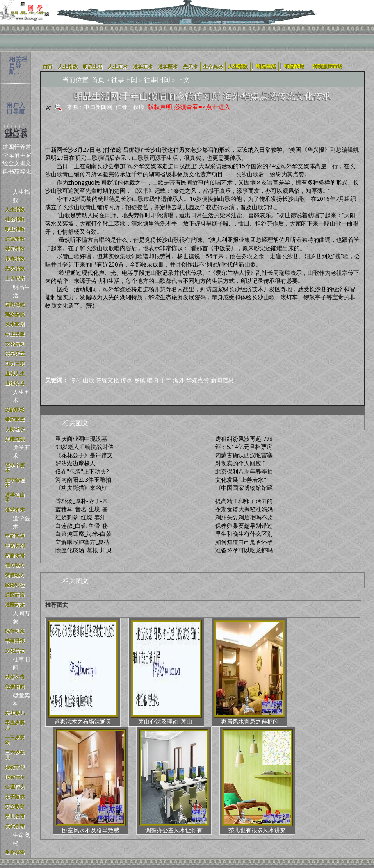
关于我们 (63, 792)
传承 (126, 380)
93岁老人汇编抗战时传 (84, 447)
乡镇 (139, 380)
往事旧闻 (124, 80)
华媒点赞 (198, 380)
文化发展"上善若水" (241, 480)
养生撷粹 (23, 159)
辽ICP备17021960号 (206, 805)
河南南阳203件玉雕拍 (83, 480)
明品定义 (147, 792)
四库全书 (11, 159)
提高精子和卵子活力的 (244, 501)
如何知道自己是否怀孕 (244, 542)
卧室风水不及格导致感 (230, 677)
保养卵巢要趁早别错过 (244, 525)
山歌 (89, 380)
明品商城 (294, 66)
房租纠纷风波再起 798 (244, 439)
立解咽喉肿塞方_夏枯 (82, 542)
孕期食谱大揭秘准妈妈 (244, 509)
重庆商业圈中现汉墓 (81, 439)
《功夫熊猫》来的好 (81, 488)
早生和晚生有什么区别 (244, 534)
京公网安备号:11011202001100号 (282, 805)
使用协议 (91, 792)
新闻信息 (222, 380)
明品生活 (266, 66)
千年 (166, 380)
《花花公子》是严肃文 (84, 455)
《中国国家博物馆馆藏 (244, 488)
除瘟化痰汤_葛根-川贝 (83, 550)
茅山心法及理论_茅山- (122, 677)
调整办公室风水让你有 (283, 677)
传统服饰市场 (328, 66)
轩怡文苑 (17, 159)
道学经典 (5, 159)
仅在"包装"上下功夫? (82, 471)
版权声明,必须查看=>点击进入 (189, 107)
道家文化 (28, 159)
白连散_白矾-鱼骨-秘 (82, 525)
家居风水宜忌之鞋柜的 (176, 677)
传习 (75, 380)
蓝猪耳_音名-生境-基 (82, 509)
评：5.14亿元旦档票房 (244, 447)
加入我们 (264, 792)
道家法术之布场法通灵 (68, 677)
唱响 (153, 380)
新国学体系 (205, 792)
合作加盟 (236, 792)
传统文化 (107, 380)
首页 (98, 80)
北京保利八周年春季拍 (244, 471)
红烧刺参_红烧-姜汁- (82, 517)
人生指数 (238, 66)
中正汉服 (175, 792)
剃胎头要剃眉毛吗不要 (244, 517)
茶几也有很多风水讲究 (338, 677)
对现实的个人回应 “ (240, 463)
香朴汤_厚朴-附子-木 (82, 501)
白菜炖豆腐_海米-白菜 (83, 534)
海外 (179, 380)
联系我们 (292, 792)
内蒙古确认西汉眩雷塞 (244, 455)
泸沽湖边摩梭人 (75, 463)
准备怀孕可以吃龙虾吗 (244, 550)
